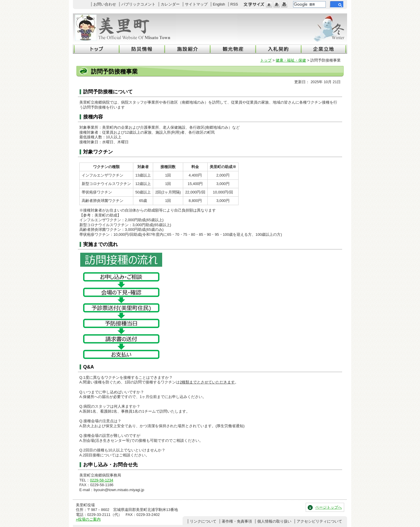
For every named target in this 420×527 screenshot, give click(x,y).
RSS (234, 4)
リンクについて (203, 521)
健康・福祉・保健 (291, 60)
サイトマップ (196, 4)
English (219, 4)
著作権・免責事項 (237, 521)
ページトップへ (329, 507)
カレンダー (170, 4)
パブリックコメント (138, 4)
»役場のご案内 (88, 519)
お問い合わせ (105, 4)
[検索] (309, 4)
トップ (266, 60)
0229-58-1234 (101, 480)
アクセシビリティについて (319, 521)
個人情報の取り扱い (274, 521)
